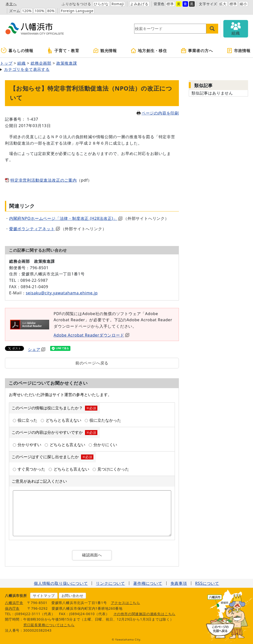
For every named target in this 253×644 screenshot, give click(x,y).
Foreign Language (77, 11)
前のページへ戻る (92, 363)
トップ (6, 63)
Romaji (118, 4)
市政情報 (239, 51)
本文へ (11, 4)
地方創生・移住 (149, 51)
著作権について (148, 583)
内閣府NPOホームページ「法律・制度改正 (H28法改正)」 (66, 218)
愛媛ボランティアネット (34, 229)
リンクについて (110, 583)
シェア (37, 349)
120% (27, 11)
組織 (21, 63)
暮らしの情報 (17, 51)
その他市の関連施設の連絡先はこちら (145, 614)
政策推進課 (67, 63)
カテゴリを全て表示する (27, 69)
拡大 (223, 4)
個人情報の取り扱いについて (61, 583)
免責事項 (179, 583)
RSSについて (207, 583)
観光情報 (105, 51)
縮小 (243, 4)
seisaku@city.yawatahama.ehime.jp (62, 293)
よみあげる (139, 4)
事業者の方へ (197, 51)
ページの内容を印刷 (158, 113)
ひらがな (101, 4)
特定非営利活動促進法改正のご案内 (44, 180)
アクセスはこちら (126, 603)
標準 (170, 4)
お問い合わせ (73, 596)
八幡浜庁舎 (14, 603)
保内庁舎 (12, 608)
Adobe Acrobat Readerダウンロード (91, 335)
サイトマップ (44, 596)
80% (51, 11)
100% (39, 11)
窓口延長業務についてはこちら (49, 625)
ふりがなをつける (76, 4)
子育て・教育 (63, 51)
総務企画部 (41, 63)
